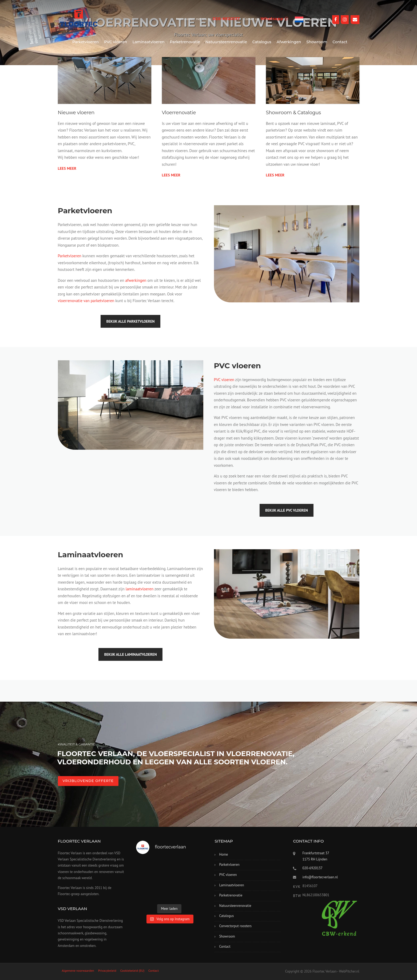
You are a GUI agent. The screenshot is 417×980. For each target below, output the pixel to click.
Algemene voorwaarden (78, 971)
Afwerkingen (289, 42)
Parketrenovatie (185, 42)
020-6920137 (312, 868)
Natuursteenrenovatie (226, 42)
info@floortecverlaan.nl (320, 877)
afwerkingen (136, 280)
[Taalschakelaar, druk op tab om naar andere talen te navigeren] (310, 19)
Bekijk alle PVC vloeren (287, 510)
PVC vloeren (116, 42)
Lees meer (67, 168)
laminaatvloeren (140, 589)
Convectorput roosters (235, 926)
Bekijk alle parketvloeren (130, 321)
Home (223, 854)
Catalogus (262, 42)
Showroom (317, 42)
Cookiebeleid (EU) (132, 971)
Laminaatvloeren (148, 42)
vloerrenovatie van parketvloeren (86, 301)
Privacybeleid (107, 971)
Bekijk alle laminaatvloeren (130, 654)
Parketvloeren (86, 42)
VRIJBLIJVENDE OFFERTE (88, 781)
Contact (340, 42)
